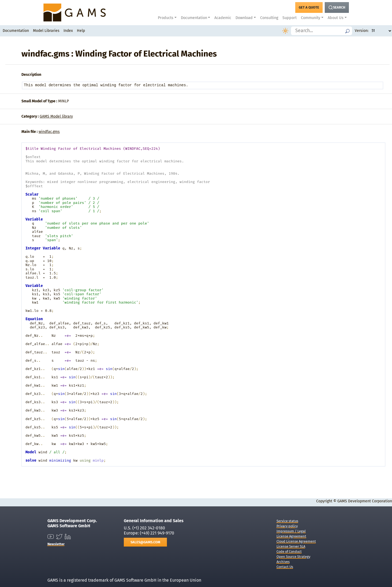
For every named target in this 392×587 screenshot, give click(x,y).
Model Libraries (46, 31)
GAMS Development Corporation (365, 501)
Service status (287, 521)
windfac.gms (49, 132)
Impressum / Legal (291, 531)
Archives (283, 562)
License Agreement (291, 536)
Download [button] (244, 18)
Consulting (269, 18)
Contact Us (285, 567)
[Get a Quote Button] (309, 8)
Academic (223, 18)
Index (68, 31)
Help (81, 31)
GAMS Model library (56, 116)
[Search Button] (337, 8)
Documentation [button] (194, 18)
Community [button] (311, 18)
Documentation (16, 31)
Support (290, 18)
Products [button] (166, 18)
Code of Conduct (289, 552)
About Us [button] (336, 18)
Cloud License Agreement (296, 541)
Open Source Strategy (293, 557)
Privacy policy (287, 526)
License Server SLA (291, 546)
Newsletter (56, 544)
